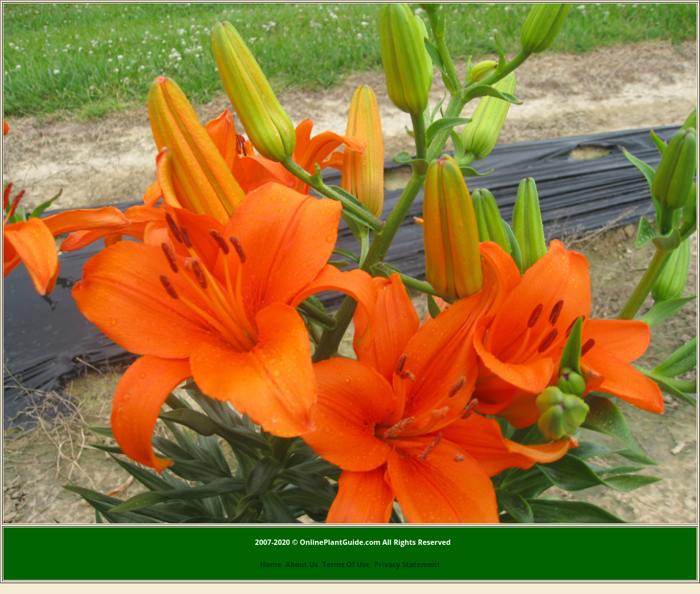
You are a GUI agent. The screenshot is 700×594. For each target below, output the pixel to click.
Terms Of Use (346, 564)
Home (271, 564)
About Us (302, 564)
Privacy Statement (407, 564)
